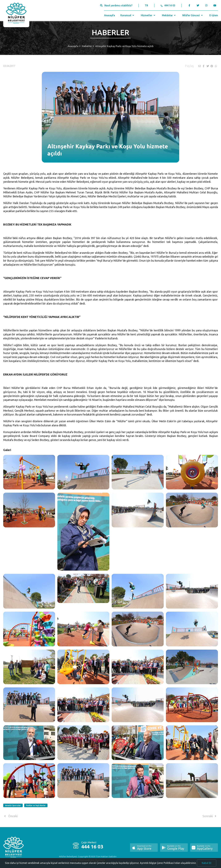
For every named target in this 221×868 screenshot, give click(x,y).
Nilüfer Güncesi (193, 15)
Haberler (87, 46)
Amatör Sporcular (13, 805)
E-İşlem (214, 15)
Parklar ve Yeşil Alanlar (36, 805)
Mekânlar (169, 15)
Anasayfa (109, 15)
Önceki (10, 816)
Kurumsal (128, 15)
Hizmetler (148, 15)
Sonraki (210, 816)
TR (146, 5)
